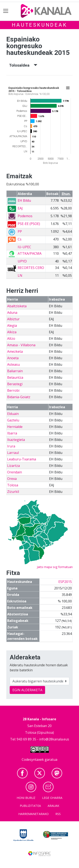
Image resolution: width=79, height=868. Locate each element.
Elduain (13, 414)
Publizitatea (30, 806)
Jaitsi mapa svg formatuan (55, 567)
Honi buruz (26, 798)
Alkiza (12, 332)
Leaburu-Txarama (22, 459)
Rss (58, 814)
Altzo (11, 338)
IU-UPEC (24, 247)
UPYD (22, 261)
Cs (20, 239)
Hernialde (15, 427)
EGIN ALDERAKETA (27, 690)
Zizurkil (13, 492)
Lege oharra (52, 798)
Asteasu (13, 364)
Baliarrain (15, 371)
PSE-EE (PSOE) (29, 224)
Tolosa (13, 485)
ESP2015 (65, 582)
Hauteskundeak (39, 25)
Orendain (15, 472)
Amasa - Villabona (21, 345)
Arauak (53, 806)
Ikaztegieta (16, 440)
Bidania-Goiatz (19, 397)
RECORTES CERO (31, 268)
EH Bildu (24, 200)
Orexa (12, 479)
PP (20, 231)
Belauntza (15, 377)
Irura (11, 446)
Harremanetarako (33, 814)
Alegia (12, 325)
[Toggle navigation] (6, 11)
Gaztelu (13, 420)
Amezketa (15, 351)
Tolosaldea (23, 65)
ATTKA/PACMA (30, 253)
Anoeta (13, 358)
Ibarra (12, 433)
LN (20, 275)
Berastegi (15, 384)
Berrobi (13, 390)
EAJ (20, 208)
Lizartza (13, 466)
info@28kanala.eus (54, 739)
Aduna (12, 313)
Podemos (25, 216)
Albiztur (13, 319)
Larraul (13, 453)
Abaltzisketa (17, 306)
